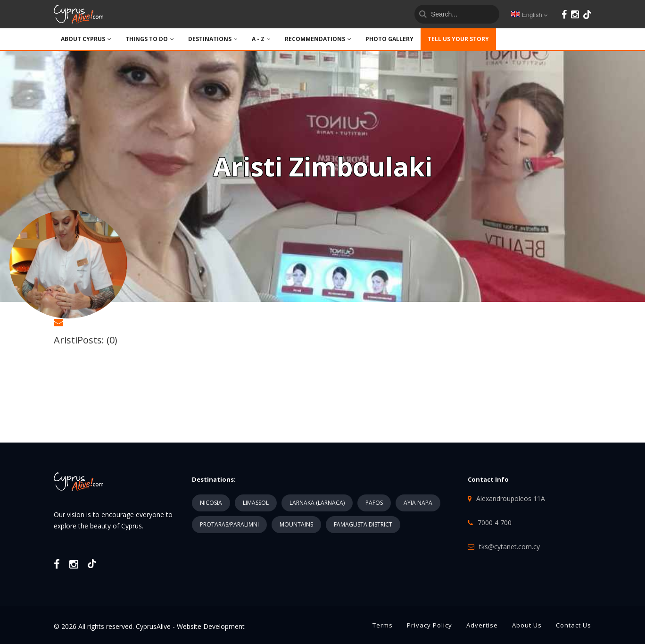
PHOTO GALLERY (389, 39)
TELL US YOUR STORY (458, 39)
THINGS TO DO (150, 39)
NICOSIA (211, 503)
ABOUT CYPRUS (86, 39)
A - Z (261, 39)
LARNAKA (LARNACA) (317, 503)
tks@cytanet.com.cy (509, 547)
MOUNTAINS (296, 524)
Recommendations (318, 39)
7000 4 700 (495, 523)
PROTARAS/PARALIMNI (229, 524)
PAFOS (374, 503)
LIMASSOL (256, 503)
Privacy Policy (430, 625)
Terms (383, 625)
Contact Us (574, 625)
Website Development (211, 626)
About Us (527, 625)
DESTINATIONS (213, 39)
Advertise (482, 625)
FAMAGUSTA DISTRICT (363, 524)
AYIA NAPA (418, 503)
